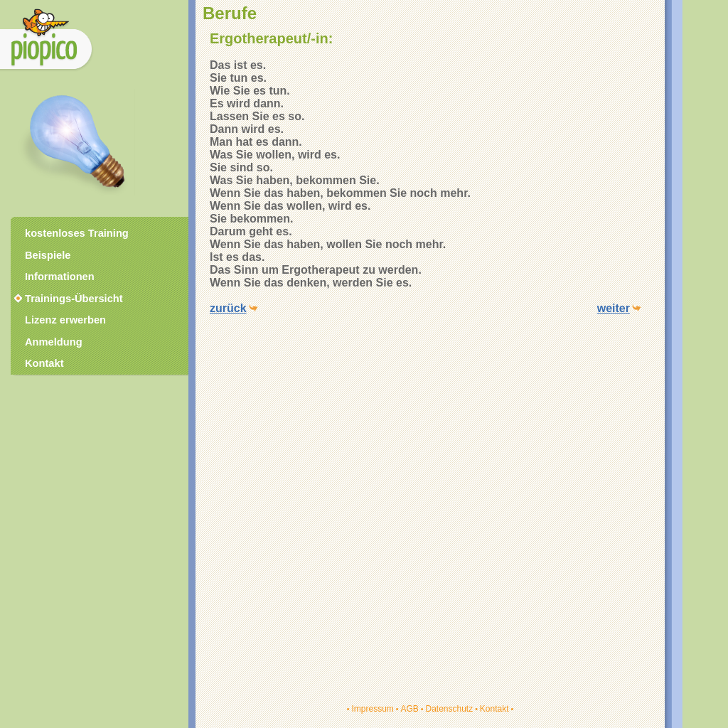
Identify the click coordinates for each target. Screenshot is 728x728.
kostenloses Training (77, 233)
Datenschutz (449, 709)
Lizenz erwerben (65, 320)
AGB (409, 709)
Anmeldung (54, 342)
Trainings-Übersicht (68, 299)
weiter (614, 308)
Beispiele (48, 255)
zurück (228, 308)
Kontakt (494, 709)
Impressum (372, 709)
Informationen (60, 277)
